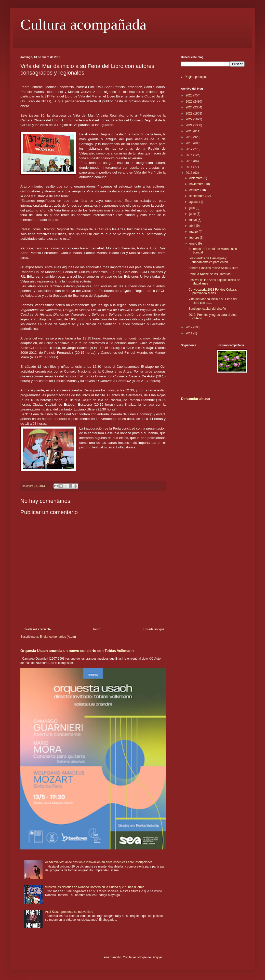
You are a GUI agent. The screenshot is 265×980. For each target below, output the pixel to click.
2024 (190, 107)
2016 (190, 155)
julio (193, 208)
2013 (190, 173)
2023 (190, 113)
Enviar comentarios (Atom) (58, 637)
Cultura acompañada (83, 24)
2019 (190, 137)
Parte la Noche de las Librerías (210, 274)
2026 (190, 95)
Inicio (97, 629)
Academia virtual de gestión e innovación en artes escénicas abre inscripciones (99, 862)
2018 (190, 143)
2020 (190, 131)
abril (193, 226)
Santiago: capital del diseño (207, 309)
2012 (190, 327)
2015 (190, 161)
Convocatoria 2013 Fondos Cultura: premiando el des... (213, 291)
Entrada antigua (154, 629)
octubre (195, 190)
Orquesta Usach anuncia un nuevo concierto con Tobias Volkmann (77, 651)
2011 (190, 333)
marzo (194, 232)
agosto (194, 202)
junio (193, 214)
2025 (190, 102)
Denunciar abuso (195, 399)
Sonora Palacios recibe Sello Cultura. (214, 268)
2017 (190, 149)
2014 (190, 167)
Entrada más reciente (36, 629)
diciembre (196, 178)
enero (194, 244)
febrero (195, 238)
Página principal (196, 77)
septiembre (197, 196)
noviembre (197, 184)
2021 (190, 125)
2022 (190, 119)
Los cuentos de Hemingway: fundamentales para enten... (209, 260)
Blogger (157, 957)
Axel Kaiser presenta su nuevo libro (69, 912)
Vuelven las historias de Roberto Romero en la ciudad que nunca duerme (95, 887)
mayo (194, 220)
